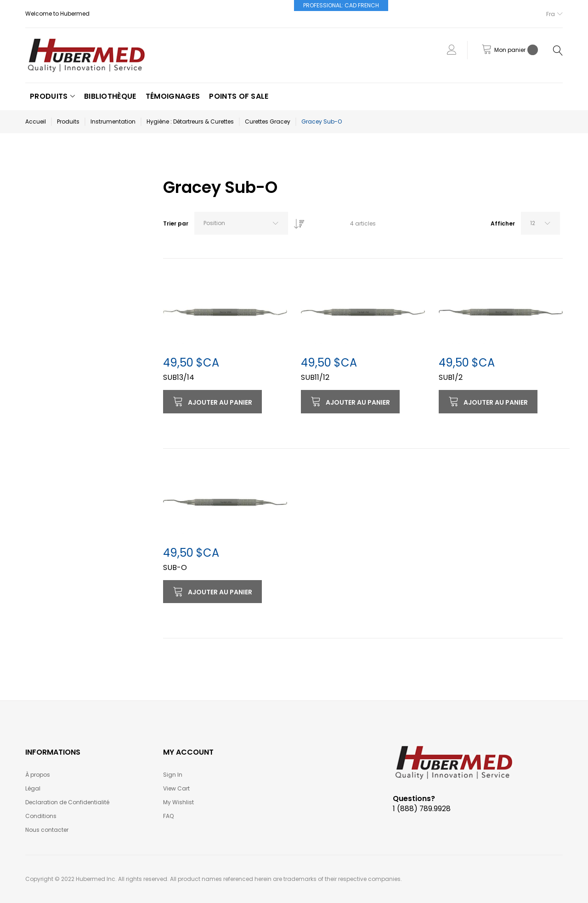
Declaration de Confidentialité (67, 802)
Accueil (36, 121)
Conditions (41, 816)
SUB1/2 (451, 377)
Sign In (173, 775)
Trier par (176, 223)
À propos (38, 775)
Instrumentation (113, 121)
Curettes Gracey (268, 121)
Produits (68, 121)
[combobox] (241, 223)
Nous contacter (47, 830)
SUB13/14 (179, 377)
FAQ (168, 816)
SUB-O (175, 567)
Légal (33, 788)
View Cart (176, 788)
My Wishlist (178, 802)
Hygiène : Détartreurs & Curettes (190, 121)
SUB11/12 (315, 377)
